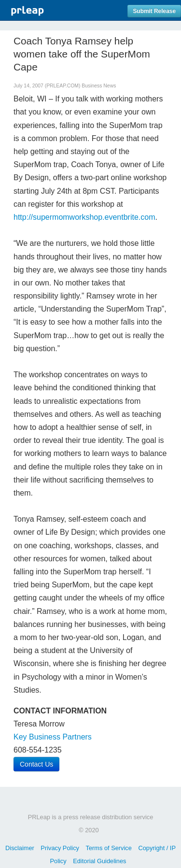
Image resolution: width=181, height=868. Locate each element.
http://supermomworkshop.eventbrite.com (84, 217)
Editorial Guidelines (99, 861)
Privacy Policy (60, 848)
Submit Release (154, 11)
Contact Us (36, 764)
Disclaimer (20, 848)
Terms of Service (109, 848)
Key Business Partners (53, 737)
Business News (99, 86)
